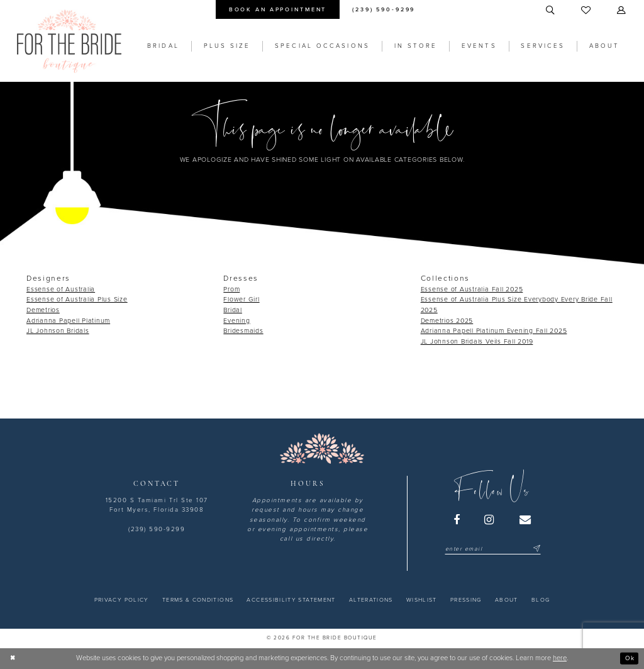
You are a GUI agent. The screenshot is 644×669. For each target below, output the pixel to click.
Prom (231, 289)
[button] (622, 11)
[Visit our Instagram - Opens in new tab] (490, 520)
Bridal (233, 310)
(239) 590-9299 (157, 529)
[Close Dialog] (14, 658)
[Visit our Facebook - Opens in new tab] (457, 520)
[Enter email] (493, 549)
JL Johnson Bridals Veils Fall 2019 (477, 341)
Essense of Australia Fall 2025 (472, 289)
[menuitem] (277, 9)
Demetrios (43, 310)
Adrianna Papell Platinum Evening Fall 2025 (494, 331)
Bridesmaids (243, 331)
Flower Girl (241, 299)
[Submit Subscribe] (536, 549)
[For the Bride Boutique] (69, 41)
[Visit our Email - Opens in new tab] (526, 520)
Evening (236, 321)
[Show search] (551, 11)
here (560, 658)
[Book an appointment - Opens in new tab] (277, 9)
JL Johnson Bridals (58, 331)
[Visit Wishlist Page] (586, 11)
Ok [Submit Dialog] (629, 658)
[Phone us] (384, 9)
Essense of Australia (61, 289)
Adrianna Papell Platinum (68, 321)
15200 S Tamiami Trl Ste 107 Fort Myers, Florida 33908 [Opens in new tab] (157, 505)
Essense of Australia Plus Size (77, 299)
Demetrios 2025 (447, 321)
